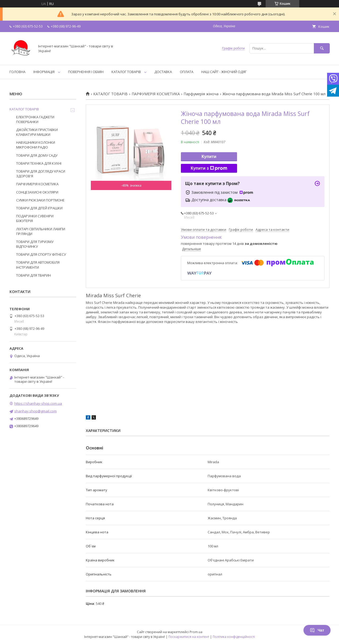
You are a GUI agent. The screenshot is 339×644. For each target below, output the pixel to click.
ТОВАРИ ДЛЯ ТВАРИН (34, 275)
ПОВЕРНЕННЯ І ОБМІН (86, 72)
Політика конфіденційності (234, 637)
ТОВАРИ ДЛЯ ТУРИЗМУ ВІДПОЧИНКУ (35, 244)
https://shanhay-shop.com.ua (38, 403)
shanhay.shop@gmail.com (35, 411)
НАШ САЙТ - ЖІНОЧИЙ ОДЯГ (224, 72)
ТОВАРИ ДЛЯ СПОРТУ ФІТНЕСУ (41, 254)
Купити (209, 157)
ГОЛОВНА (17, 72)
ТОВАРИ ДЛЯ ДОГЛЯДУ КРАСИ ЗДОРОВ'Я (41, 174)
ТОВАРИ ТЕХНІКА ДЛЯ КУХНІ (39, 163)
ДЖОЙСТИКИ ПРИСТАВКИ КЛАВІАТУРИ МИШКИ (37, 132)
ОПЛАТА (187, 72)
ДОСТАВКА (163, 72)
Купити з (209, 168)
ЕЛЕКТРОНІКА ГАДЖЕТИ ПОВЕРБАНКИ (35, 119)
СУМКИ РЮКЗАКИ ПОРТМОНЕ (40, 200)
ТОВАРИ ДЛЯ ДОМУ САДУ (37, 155)
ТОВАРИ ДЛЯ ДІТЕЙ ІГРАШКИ (39, 208)
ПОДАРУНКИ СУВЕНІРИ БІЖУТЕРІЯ (35, 218)
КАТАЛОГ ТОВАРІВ (126, 72)
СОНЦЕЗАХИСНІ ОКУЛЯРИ (37, 192)
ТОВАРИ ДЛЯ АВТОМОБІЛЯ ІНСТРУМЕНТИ (38, 265)
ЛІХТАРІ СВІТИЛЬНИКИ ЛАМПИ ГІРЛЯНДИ (41, 231)
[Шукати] (322, 48)
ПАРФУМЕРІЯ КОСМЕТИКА (156, 94)
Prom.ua (196, 632)
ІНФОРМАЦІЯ (44, 72)
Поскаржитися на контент (189, 637)
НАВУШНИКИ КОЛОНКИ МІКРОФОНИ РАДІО (36, 145)
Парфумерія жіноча (201, 94)
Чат (317, 630)
